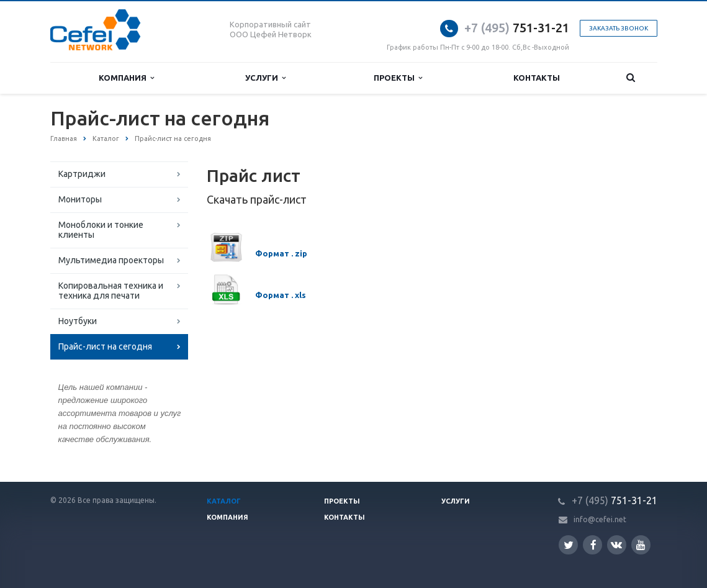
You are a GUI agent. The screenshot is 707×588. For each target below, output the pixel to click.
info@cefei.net (600, 519)
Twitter (569, 545)
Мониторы (80, 199)
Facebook (593, 545)
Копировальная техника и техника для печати (111, 291)
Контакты (537, 78)
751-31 (508, 28)
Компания (126, 78)
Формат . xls (281, 295)
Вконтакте (616, 544)
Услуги (265, 78)
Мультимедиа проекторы (111, 260)
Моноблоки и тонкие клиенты (101, 230)
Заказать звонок (619, 28)
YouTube (641, 545)
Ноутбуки (78, 321)
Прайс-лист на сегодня (105, 346)
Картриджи (82, 174)
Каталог (224, 501)
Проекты (398, 78)
